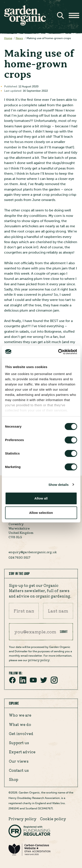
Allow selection (41, 513)
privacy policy (39, 660)
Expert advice (22, 752)
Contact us (19, 770)
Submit (64, 632)
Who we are (20, 715)
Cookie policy (53, 819)
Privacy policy (23, 819)
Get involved (21, 734)
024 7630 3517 (19, 557)
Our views (19, 761)
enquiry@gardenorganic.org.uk (33, 552)
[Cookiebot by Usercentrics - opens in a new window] (59, 352)
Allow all (41, 498)
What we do (20, 724)
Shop (14, 779)
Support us (19, 743)
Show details (59, 485)
